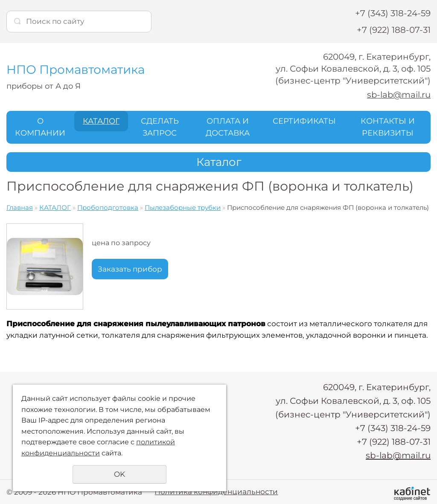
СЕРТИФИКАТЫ (304, 121)
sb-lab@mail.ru (398, 95)
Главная (20, 207)
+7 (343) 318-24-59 (393, 13)
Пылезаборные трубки (183, 207)
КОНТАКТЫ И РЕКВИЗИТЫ (388, 127)
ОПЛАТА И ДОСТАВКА (228, 127)
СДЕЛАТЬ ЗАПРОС (160, 127)
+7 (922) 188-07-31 (394, 30)
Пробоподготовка (108, 207)
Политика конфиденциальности (216, 491)
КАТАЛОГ (101, 121)
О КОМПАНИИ (40, 127)
